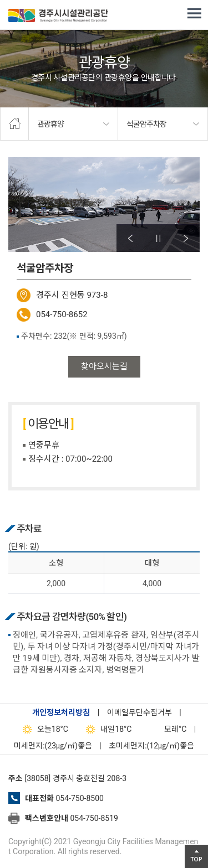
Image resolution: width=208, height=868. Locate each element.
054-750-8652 (62, 314)
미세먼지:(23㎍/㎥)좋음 (53, 746)
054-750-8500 (79, 798)
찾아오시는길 (104, 366)
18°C (43, 729)
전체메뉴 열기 (194, 14)
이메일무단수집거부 (139, 712)
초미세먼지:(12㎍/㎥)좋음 (151, 746)
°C (166, 729)
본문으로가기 (25, 0)
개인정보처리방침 (61, 712)
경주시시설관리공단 (58, 17)
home (14, 124)
